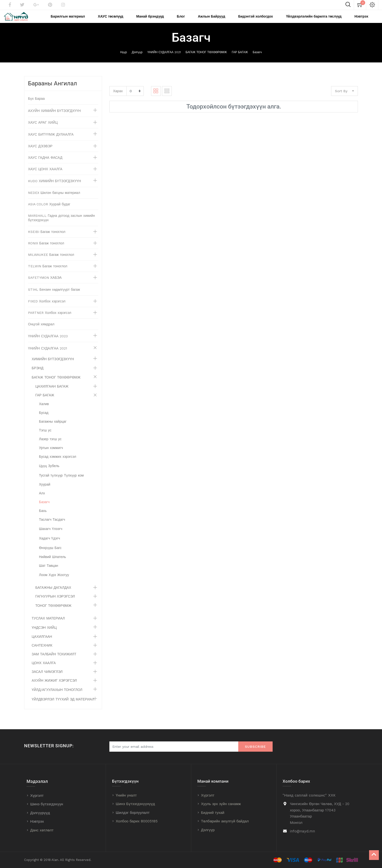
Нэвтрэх (37, 822)
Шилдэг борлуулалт (133, 813)
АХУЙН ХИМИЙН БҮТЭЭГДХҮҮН (54, 117)
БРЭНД (38, 375)
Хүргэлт (37, 796)
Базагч (257, 59)
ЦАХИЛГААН (42, 643)
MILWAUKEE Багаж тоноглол (51, 261)
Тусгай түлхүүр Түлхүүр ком (61, 482)
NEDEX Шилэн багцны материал (54, 199)
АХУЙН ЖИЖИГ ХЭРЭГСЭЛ (54, 687)
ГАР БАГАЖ (240, 59)
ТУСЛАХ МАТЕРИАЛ (48, 625)
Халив (44, 410)
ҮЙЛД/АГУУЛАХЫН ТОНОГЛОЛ (57, 696)
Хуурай (45, 491)
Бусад (44, 419)
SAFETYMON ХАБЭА (45, 284)
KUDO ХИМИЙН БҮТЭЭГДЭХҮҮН (54, 188)
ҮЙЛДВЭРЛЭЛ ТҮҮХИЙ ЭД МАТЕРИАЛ (63, 706)
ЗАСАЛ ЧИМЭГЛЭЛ (47, 678)
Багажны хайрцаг (53, 428)
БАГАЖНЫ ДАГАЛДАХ (53, 594)
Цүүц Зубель (49, 472)
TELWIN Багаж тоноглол (48, 273)
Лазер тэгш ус (50, 446)
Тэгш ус (45, 437)
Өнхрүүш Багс (50, 554)
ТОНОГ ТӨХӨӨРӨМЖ (53, 612)
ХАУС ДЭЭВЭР (40, 153)
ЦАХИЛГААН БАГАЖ (52, 393)
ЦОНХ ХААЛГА (44, 669)
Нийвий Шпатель (53, 563)
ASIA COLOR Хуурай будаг (49, 211)
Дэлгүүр (137, 59)
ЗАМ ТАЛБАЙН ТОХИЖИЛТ (54, 661)
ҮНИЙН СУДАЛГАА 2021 (164, 59)
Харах (118, 97)
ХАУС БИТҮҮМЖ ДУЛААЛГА (51, 141)
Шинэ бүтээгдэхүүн (47, 804)
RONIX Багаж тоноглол (46, 250)
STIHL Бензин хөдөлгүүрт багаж (54, 296)
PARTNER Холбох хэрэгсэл (50, 319)
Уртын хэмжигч (51, 454)
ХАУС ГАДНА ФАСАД (45, 164)
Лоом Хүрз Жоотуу (54, 581)
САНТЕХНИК (42, 652)
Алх (42, 500)
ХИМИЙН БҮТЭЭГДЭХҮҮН (53, 366)
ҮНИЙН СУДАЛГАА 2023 (48, 343)
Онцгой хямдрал (41, 331)
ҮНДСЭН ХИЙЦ (44, 634)
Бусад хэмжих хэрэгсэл (58, 463)
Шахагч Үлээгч (51, 535)
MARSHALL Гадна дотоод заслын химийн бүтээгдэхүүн (62, 224)
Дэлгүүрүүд (40, 813)
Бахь (43, 517)
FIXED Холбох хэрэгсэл (47, 308)
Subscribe (255, 747)
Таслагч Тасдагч (52, 526)
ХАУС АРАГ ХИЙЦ (43, 129)
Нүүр (123, 59)
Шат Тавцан (48, 572)
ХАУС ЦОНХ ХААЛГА (45, 176)
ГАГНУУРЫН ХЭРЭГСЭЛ (55, 603)
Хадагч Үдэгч (49, 545)
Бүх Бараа (36, 105)
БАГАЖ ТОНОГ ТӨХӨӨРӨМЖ (206, 59)
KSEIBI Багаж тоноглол (47, 238)
